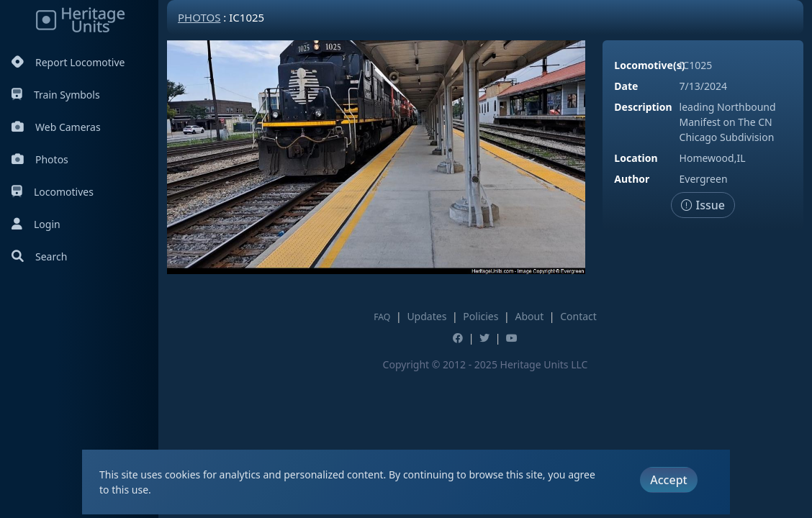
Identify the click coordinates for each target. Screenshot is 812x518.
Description (643, 107)
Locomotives (53, 192)
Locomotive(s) (649, 65)
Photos (40, 159)
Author (632, 179)
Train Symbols (56, 95)
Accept (668, 480)
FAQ (382, 317)
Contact (578, 316)
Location (636, 158)
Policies (481, 316)
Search (39, 256)
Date (626, 86)
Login (36, 224)
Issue (703, 205)
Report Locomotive (68, 62)
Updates (427, 316)
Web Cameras (56, 127)
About (529, 316)
